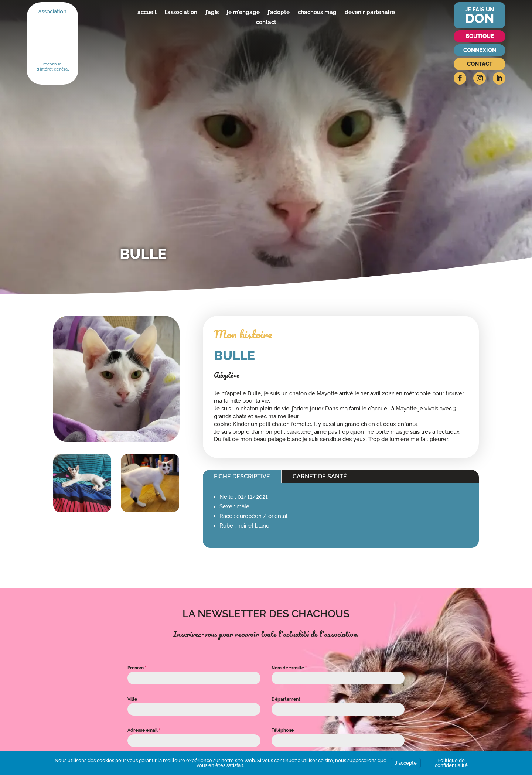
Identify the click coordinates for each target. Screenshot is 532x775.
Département (286, 699)
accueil (147, 12)
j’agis (212, 12)
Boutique (480, 36)
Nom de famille (289, 668)
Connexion (480, 50)
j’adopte (279, 12)
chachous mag (317, 12)
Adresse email (144, 730)
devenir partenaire (370, 12)
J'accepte (406, 763)
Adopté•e (226, 375)
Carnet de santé (320, 476)
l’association (181, 12)
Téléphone (283, 730)
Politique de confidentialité (451, 763)
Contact (480, 64)
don (480, 18)
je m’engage (243, 12)
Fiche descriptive (242, 476)
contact (266, 22)
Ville (132, 699)
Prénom (137, 668)
